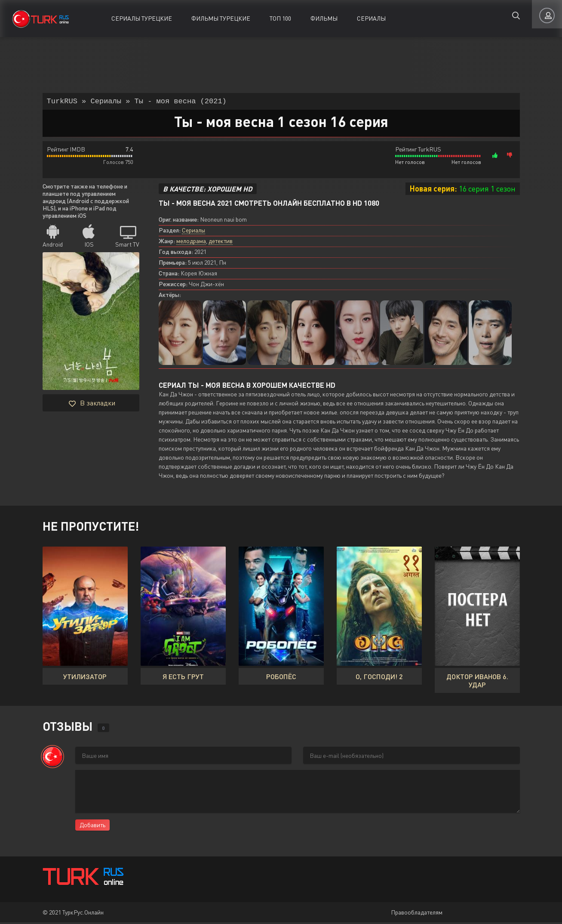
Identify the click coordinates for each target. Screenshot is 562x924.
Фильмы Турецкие (221, 18)
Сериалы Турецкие (142, 18)
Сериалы (371, 18)
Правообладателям (417, 914)
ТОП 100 (280, 18)
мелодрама (191, 243)
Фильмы (324, 18)
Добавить (92, 827)
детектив (221, 243)
